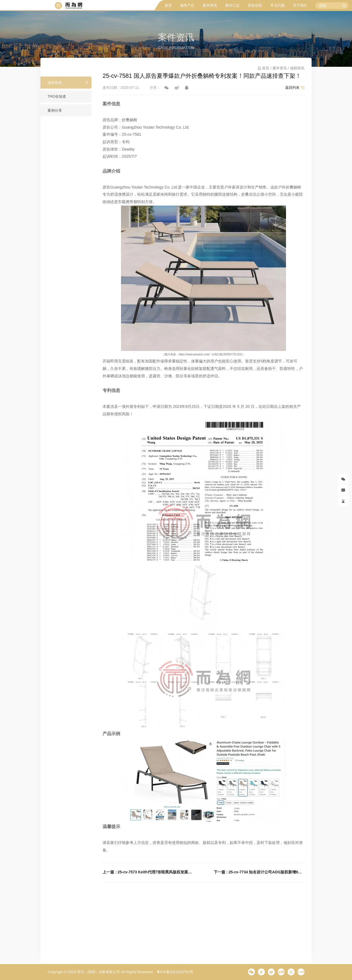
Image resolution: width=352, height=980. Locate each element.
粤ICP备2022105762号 (175, 972)
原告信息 (255, 5)
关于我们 (300, 5)
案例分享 (55, 113)
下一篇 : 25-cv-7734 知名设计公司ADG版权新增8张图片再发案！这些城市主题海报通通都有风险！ (259, 872)
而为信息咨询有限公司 (68, 6)
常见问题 (277, 5)
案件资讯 (210, 5)
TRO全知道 (57, 99)
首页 (168, 5)
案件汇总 (232, 5)
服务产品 (187, 5)
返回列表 (292, 88)
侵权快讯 (55, 85)
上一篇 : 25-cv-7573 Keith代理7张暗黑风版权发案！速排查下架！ (148, 872)
